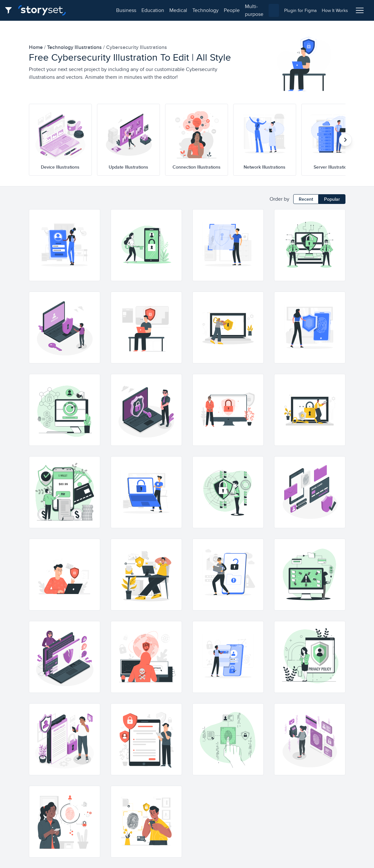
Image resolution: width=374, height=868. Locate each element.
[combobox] (260, 10)
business (86, 10)
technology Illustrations (75, 47)
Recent (306, 199)
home (36, 47)
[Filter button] (10, 10)
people (192, 10)
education (113, 10)
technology (166, 10)
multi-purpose (221, 10)
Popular (332, 199)
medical (138, 10)
